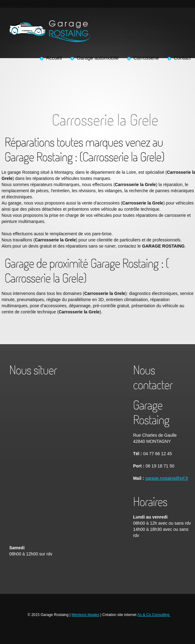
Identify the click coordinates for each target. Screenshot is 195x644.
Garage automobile (98, 58)
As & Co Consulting (154, 615)
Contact (182, 58)
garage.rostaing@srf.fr (167, 478)
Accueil (54, 58)
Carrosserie (146, 58)
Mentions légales (85, 615)
